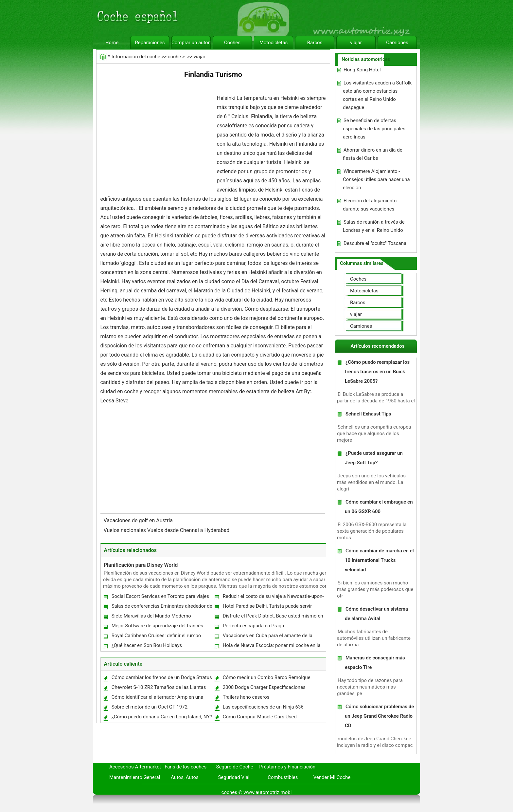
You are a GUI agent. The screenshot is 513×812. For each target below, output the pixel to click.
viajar (356, 43)
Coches (232, 43)
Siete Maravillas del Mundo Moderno (151, 616)
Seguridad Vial (234, 777)
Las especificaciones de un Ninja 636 (263, 707)
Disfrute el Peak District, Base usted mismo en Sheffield (273, 617)
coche (174, 57)
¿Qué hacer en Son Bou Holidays (147, 645)
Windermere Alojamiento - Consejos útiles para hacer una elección (376, 179)
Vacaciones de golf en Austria (139, 520)
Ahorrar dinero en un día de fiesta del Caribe (373, 154)
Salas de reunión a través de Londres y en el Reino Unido (374, 226)
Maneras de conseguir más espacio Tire (375, 663)
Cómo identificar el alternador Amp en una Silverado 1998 (157, 699)
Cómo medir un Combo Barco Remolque (267, 677)
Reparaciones (150, 43)
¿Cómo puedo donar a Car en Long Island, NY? (162, 717)
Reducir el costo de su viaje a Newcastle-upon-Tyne (273, 598)
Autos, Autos (185, 777)
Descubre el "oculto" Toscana (375, 243)
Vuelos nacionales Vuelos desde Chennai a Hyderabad (167, 530)
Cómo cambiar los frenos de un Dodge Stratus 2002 (161, 679)
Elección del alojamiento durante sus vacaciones (370, 205)
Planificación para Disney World (141, 565)
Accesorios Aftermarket (135, 767)
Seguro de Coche (235, 767)
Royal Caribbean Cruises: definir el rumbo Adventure (156, 637)
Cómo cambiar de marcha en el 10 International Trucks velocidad (379, 560)
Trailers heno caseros (246, 697)
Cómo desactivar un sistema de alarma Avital (376, 614)
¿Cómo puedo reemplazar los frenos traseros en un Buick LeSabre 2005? (377, 372)
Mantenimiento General (135, 777)
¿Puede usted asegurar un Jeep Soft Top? (374, 458)
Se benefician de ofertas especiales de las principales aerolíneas (374, 129)
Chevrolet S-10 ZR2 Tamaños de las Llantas (159, 687)
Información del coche (136, 57)
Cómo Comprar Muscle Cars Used (260, 717)
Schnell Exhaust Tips (368, 414)
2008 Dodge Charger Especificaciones (264, 687)
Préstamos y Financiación (287, 767)
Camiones (397, 43)
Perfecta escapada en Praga (254, 626)
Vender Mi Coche (332, 777)
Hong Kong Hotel (362, 70)
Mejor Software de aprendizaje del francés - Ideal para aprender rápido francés (158, 627)
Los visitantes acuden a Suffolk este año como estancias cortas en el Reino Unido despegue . (377, 95)
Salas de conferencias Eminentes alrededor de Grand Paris (162, 608)
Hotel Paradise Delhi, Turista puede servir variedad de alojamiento (267, 608)
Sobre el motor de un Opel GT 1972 (150, 707)
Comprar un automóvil (191, 43)
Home (112, 43)
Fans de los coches (186, 767)
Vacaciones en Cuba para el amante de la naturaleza (267, 637)
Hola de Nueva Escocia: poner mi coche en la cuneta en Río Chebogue (271, 647)
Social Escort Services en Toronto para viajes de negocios (160, 598)
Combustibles (283, 777)
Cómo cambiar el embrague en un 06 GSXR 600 (379, 507)
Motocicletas (274, 43)
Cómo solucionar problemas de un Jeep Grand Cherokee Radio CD (379, 716)
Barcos (315, 43)
